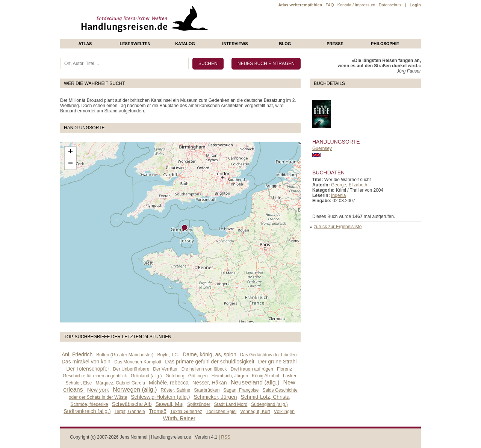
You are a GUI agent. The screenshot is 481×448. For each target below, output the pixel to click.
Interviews (235, 44)
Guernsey (322, 148)
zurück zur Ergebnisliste (338, 227)
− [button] (70, 164)
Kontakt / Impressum (356, 5)
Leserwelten (135, 44)
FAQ (330, 5)
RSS (226, 437)
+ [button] (70, 152)
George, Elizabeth (349, 185)
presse (335, 44)
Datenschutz (390, 5)
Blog (285, 44)
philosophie (385, 44)
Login (415, 5)
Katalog (185, 44)
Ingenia (338, 195)
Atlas (85, 44)
